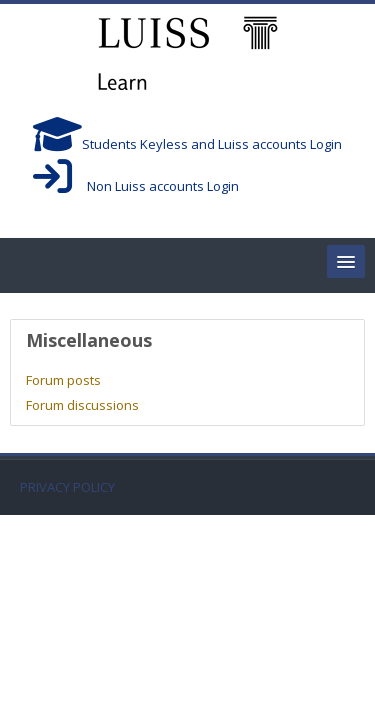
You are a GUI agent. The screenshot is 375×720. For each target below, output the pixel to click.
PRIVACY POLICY (67, 487)
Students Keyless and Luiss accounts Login (187, 144)
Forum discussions (82, 405)
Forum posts (63, 380)
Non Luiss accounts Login (136, 186)
